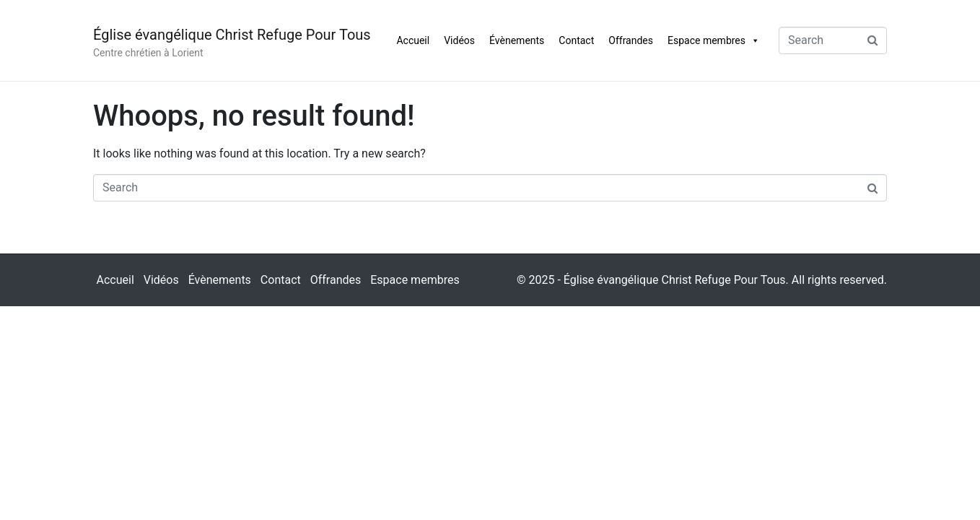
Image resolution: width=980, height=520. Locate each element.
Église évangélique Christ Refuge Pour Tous (232, 35)
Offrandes (631, 40)
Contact (576, 40)
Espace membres (714, 40)
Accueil (413, 40)
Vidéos (459, 40)
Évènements (517, 40)
